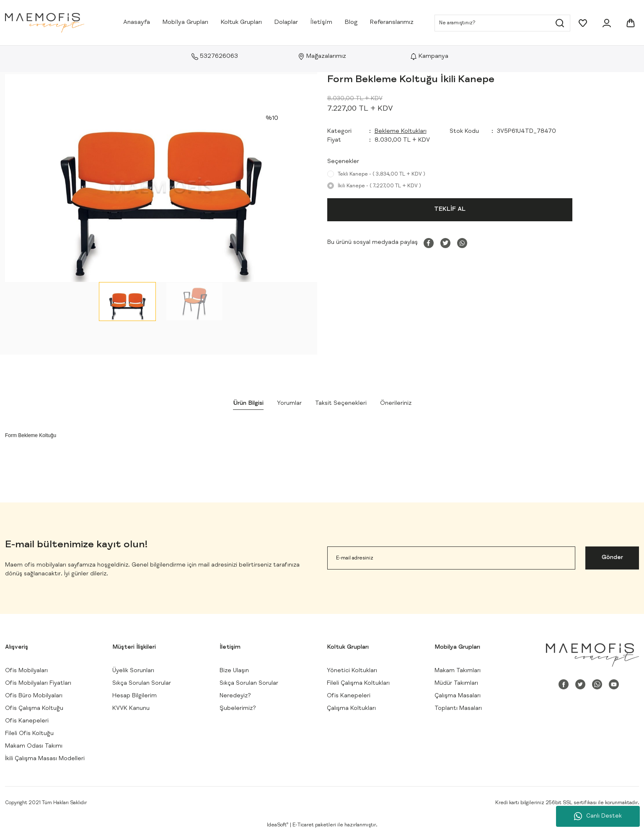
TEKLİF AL (450, 209)
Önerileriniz (396, 404)
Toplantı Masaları (458, 709)
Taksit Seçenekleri (341, 404)
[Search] (502, 23)
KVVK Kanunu (131, 709)
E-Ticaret (303, 825)
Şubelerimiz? (238, 709)
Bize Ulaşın (234, 671)
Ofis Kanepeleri (27, 721)
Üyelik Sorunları (133, 671)
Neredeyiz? (235, 696)
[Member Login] (607, 23)
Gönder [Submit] (612, 558)
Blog (351, 22)
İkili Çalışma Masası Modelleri (45, 759)
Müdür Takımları (456, 683)
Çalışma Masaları (458, 696)
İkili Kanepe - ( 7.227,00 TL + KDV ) (379, 186)
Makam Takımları (458, 671)
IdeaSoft (278, 825)
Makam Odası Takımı (34, 746)
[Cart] (631, 23)
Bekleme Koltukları (401, 132)
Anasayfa (137, 22)
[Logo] (45, 23)
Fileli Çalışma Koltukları (358, 683)
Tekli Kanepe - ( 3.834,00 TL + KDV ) (381, 174)
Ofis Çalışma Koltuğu (34, 709)
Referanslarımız (392, 22)
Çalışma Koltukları (351, 709)
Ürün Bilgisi (248, 404)
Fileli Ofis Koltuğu (29, 734)
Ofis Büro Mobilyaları (34, 696)
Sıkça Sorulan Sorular (142, 683)
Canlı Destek (598, 816)
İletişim (321, 22)
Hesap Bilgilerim (134, 696)
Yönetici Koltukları (352, 671)
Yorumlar (289, 404)
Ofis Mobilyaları (26, 671)
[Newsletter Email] (451, 558)
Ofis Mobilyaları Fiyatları (38, 683)
